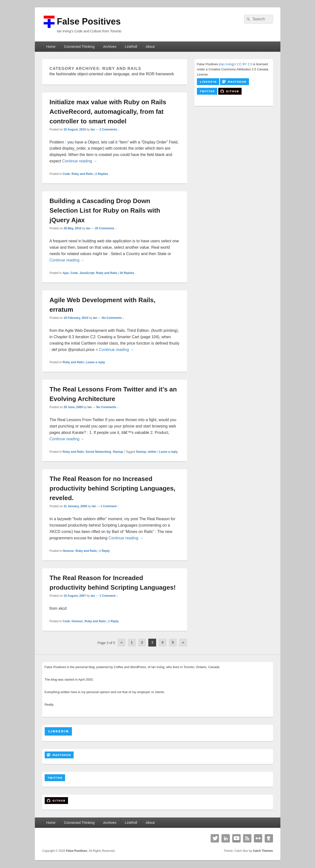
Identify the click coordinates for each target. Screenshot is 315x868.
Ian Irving (227, 64)
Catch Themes (263, 851)
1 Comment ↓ (110, 506)
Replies (102, 174)
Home (51, 47)
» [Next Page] (183, 642)
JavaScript (87, 273)
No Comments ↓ (113, 318)
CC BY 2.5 (245, 64)
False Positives (89, 21)
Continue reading (80, 161)
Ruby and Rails (82, 174)
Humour (68, 551)
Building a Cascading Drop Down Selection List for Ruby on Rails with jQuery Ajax (105, 210)
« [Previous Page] (122, 642)
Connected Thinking (79, 47)
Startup (118, 452)
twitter (152, 452)
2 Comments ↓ (109, 130)
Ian (93, 130)
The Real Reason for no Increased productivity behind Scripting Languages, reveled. (113, 488)
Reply (104, 551)
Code (66, 174)
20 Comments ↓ (106, 228)
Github (269, 838)
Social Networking (98, 452)
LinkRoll (131, 47)
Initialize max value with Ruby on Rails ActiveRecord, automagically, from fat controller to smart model (108, 112)
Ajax (66, 273)
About (150, 47)
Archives (110, 47)
